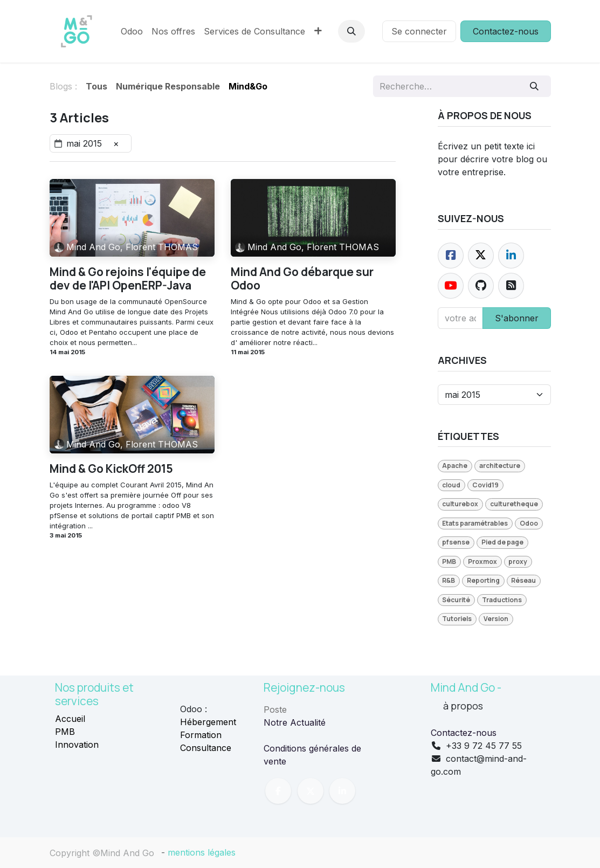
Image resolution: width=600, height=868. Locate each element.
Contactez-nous (506, 31)
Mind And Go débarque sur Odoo (302, 279)
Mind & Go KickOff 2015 (111, 469)
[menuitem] (132, 31)
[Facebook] (451, 256)
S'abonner (517, 318)
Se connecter (419, 31)
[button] (351, 31)
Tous (96, 86)
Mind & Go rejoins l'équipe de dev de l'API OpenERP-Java (128, 279)
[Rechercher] (534, 86)
